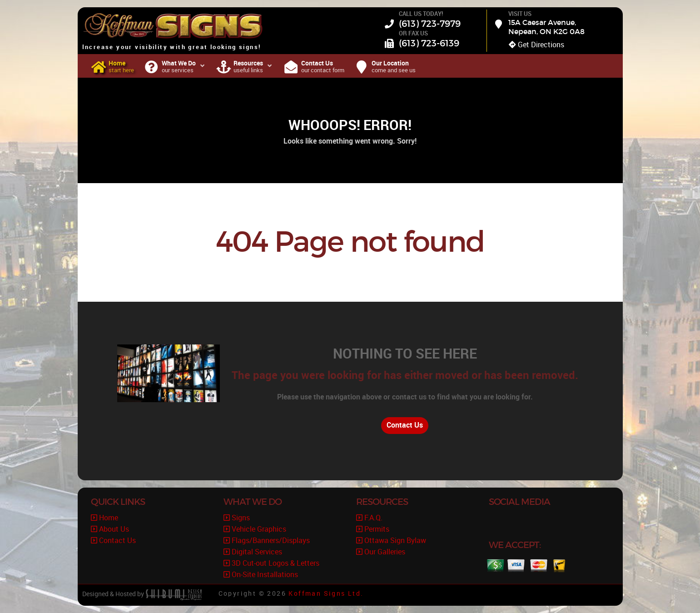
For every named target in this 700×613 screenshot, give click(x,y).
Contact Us (405, 425)
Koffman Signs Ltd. (326, 593)
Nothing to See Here (405, 354)
